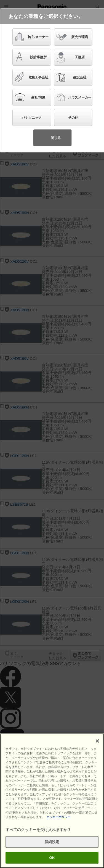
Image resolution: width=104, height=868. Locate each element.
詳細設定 (52, 842)
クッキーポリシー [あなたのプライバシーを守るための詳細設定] (58, 817)
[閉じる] (97, 741)
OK (52, 858)
